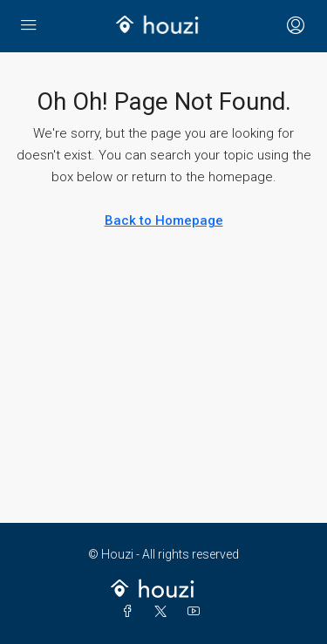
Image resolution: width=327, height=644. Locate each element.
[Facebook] (131, 612)
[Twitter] (164, 612)
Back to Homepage (164, 220)
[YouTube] (197, 612)
